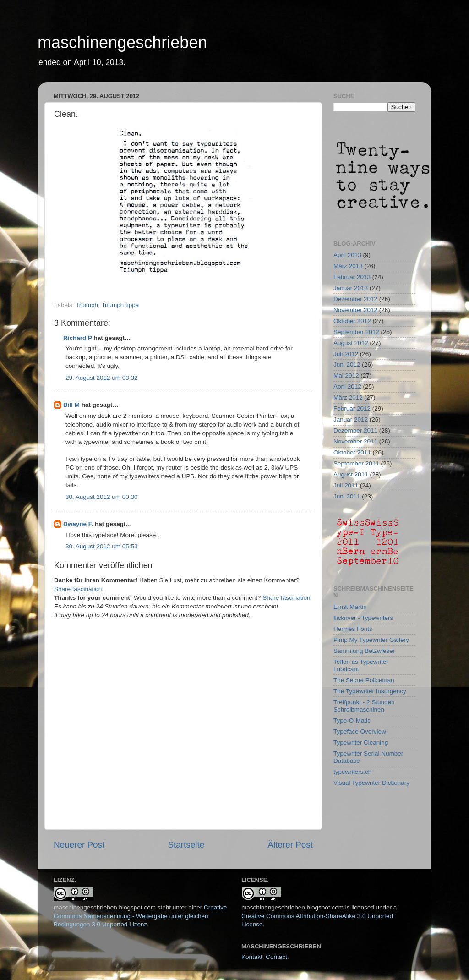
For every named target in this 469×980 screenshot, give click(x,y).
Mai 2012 (346, 375)
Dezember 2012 (355, 299)
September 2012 (356, 332)
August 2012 (351, 343)
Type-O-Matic (352, 720)
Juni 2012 (347, 364)
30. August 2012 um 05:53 (102, 546)
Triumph (87, 305)
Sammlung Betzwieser (364, 651)
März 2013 (348, 266)
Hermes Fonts (353, 629)
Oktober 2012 (352, 321)
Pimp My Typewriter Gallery (371, 640)
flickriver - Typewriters (363, 618)
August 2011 (351, 474)
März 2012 (348, 397)
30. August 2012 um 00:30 (102, 497)
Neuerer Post (79, 845)
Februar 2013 (352, 277)
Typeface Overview (360, 731)
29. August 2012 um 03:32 (102, 378)
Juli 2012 (346, 354)
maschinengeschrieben (122, 42)
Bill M (71, 405)
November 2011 (355, 441)
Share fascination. (79, 589)
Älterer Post (290, 845)
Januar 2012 (351, 419)
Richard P (78, 338)
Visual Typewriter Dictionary (371, 783)
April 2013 (347, 255)
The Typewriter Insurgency (370, 691)
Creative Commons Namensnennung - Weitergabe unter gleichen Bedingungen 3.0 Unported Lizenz (140, 916)
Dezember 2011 (355, 430)
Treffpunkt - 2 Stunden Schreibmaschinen (364, 706)
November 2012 (355, 310)
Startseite (186, 845)
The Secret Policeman (364, 680)
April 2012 (347, 386)
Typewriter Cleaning (361, 742)
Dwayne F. (78, 524)
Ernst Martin (350, 607)
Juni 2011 (347, 496)
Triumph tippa (120, 305)
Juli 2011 (346, 485)
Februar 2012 (352, 408)
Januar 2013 (351, 288)
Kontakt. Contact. (265, 957)
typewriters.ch (352, 772)
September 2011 (356, 463)
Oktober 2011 (352, 452)
